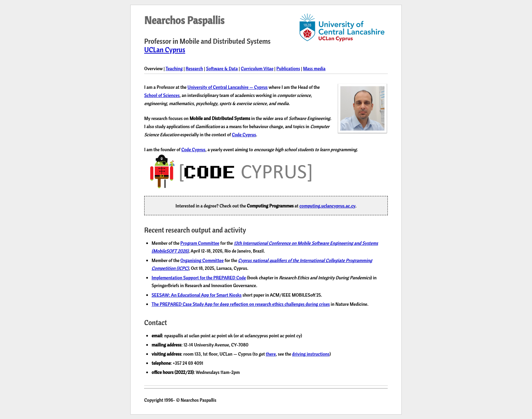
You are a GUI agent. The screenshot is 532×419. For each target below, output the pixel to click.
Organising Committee (202, 260)
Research (194, 68)
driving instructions (311, 354)
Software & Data (222, 68)
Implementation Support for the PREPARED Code (199, 277)
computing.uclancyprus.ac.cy (327, 206)
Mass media (314, 68)
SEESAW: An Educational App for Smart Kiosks (197, 295)
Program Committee (200, 243)
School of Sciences (162, 95)
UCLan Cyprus (165, 50)
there (271, 354)
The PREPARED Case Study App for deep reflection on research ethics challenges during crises (241, 304)
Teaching (174, 68)
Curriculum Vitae (257, 68)
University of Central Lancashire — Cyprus (228, 87)
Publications (288, 68)
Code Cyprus (244, 134)
